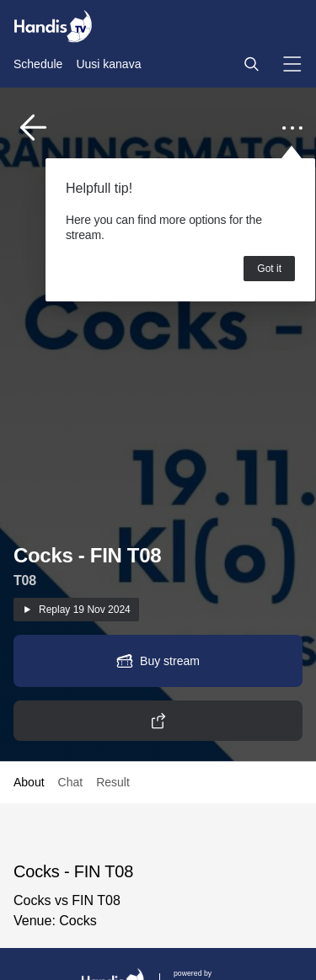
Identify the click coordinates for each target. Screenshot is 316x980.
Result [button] (113, 782)
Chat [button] (71, 782)
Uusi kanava (108, 64)
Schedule (38, 64)
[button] (251, 64)
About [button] (29, 782)
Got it (269, 269)
